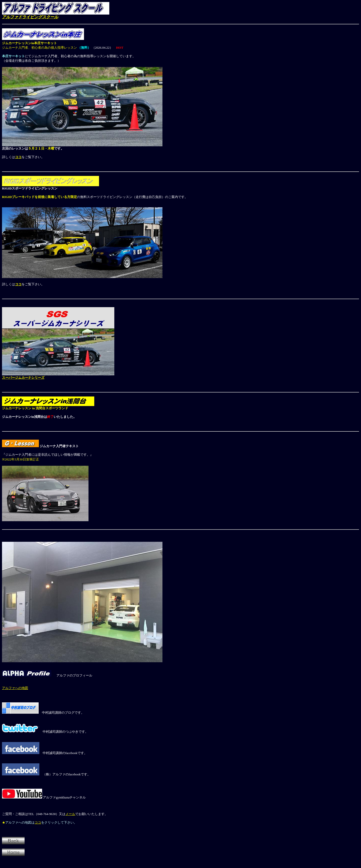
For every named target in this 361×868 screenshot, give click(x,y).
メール (70, 814)
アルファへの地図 (15, 688)
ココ (18, 284)
